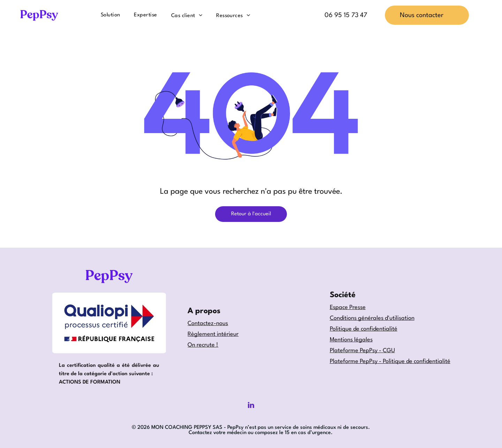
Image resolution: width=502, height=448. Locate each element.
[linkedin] (251, 406)
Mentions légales (351, 340)
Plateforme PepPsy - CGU (362, 351)
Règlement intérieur (213, 334)
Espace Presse (348, 307)
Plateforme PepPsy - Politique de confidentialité (390, 361)
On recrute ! (203, 345)
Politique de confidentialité (364, 329)
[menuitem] (111, 15)
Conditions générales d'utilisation (372, 318)
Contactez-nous (208, 323)
